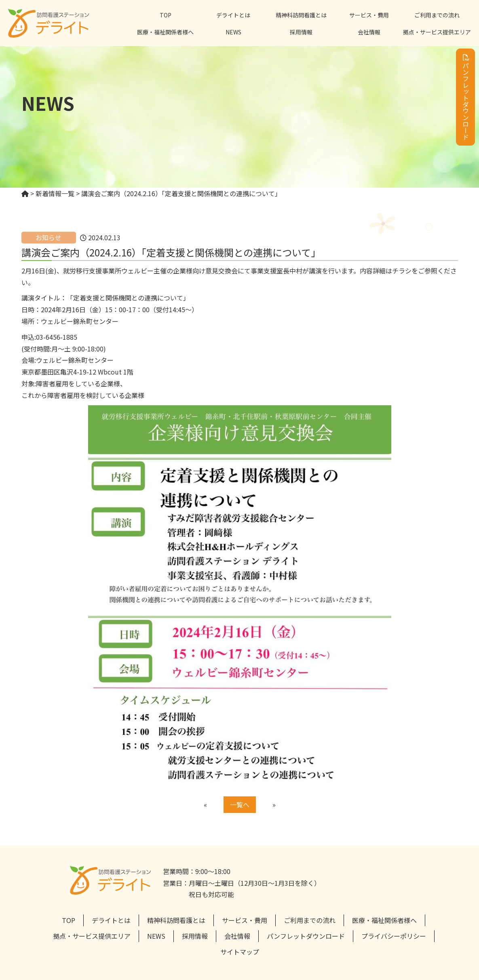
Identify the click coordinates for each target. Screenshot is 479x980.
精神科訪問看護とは (301, 15)
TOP (166, 15)
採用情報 (301, 32)
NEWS (233, 32)
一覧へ (240, 804)
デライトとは (233, 15)
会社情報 (369, 32)
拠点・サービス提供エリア (437, 32)
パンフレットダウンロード (466, 97)
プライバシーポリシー (394, 936)
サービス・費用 (369, 15)
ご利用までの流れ (437, 15)
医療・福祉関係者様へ (165, 32)
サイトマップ (240, 952)
